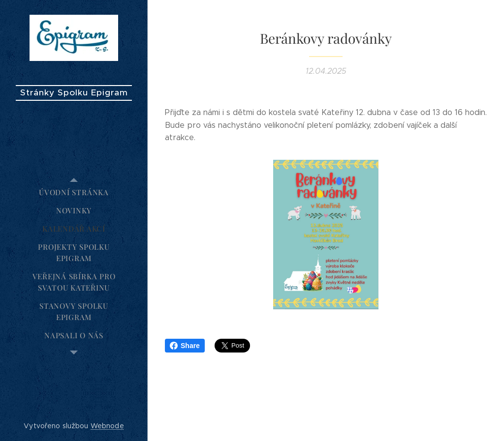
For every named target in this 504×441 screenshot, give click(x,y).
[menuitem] (74, 192)
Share (185, 346)
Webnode (107, 426)
